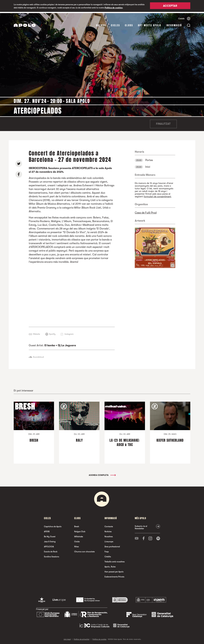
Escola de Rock (51, 550)
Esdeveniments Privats (114, 576)
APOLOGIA (49, 545)
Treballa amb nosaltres (115, 560)
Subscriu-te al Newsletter (141, 526)
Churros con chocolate (84, 550)
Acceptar (170, 6)
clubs (129, 24)
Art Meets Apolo (150, 24)
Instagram (69, 333)
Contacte (109, 525)
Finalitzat (163, 123)
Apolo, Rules (110, 566)
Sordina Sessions (52, 555)
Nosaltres (109, 535)
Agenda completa (102, 474)
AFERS (47, 530)
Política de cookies (114, 8)
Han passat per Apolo (114, 571)
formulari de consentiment (157, 195)
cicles (115, 24)
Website (36, 333)
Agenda (101, 24)
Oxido (77, 540)
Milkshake (79, 535)
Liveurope (109, 540)
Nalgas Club (80, 530)
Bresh (77, 525)
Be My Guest (50, 535)
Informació (174, 24)
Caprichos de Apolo (53, 525)
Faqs (107, 550)
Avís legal (67, 638)
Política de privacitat (82, 638)
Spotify (52, 333)
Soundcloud (38, 356)
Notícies (108, 530)
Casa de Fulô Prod (146, 212)
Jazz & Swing (50, 540)
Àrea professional (112, 545)
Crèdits (108, 555)
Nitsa (76, 545)
